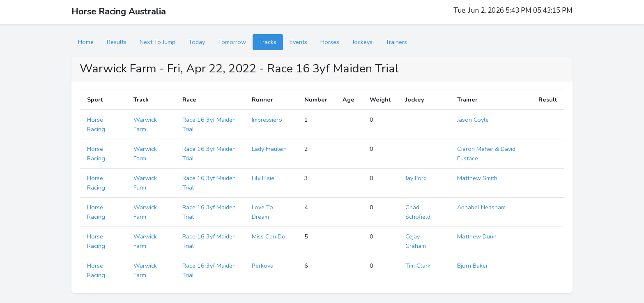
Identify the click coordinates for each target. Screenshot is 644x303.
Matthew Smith (477, 178)
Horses (330, 42)
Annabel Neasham (481, 207)
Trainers (396, 42)
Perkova (263, 266)
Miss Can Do (269, 236)
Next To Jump (158, 42)
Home (86, 42)
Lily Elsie (263, 178)
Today (197, 42)
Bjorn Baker (473, 266)
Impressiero (267, 120)
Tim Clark (418, 266)
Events (298, 42)
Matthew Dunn (477, 236)
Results (117, 42)
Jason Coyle (473, 120)
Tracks (268, 42)
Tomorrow (232, 42)
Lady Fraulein (269, 149)
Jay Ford (416, 178)
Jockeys (362, 42)
